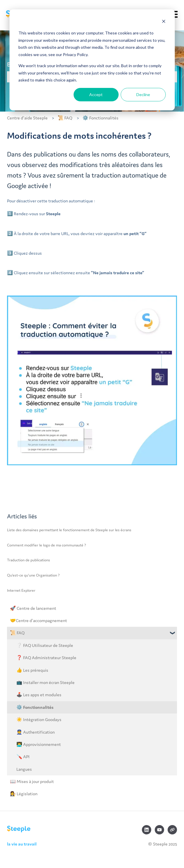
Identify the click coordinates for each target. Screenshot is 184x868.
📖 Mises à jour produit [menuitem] (32, 781)
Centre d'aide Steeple (27, 118)
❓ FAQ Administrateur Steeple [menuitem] (46, 658)
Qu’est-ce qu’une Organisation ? (33, 575)
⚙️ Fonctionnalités (100, 118)
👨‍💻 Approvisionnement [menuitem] (39, 744)
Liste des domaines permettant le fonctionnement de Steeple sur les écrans (69, 530)
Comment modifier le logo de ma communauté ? (47, 545)
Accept (96, 94)
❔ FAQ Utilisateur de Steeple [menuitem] (45, 645)
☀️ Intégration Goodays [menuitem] (39, 719)
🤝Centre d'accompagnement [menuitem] (38, 620)
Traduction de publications (29, 560)
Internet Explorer (21, 590)
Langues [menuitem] (24, 769)
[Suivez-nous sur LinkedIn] (147, 830)
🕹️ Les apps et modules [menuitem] (39, 695)
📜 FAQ (65, 118)
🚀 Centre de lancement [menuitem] (33, 608)
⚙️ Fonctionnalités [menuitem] (35, 707)
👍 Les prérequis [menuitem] (32, 670)
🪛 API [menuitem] (23, 757)
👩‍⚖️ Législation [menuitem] (24, 794)
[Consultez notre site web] (172, 830)
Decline (143, 94)
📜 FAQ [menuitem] (17, 633)
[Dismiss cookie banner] (164, 22)
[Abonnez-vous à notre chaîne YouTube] (159, 830)
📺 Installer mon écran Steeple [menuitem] (45, 682)
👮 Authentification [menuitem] (36, 732)
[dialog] (92, 60)
